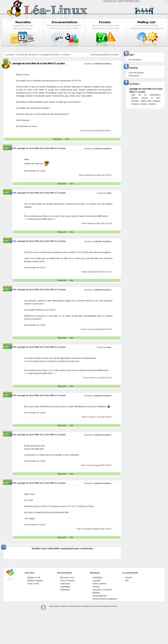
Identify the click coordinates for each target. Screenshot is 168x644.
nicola (109, 193)
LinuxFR (121, 1)
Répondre (58, 139)
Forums (129, 578)
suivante (115, 55)
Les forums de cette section (27, 55)
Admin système (100, 584)
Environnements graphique (105, 599)
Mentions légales (35, 581)
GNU (137, 1)
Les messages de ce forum (49, 55)
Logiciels (97, 581)
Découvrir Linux (67, 578)
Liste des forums (136, 73)
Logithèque (65, 587)
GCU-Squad (129, 1)
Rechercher (134, 76)
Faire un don (33, 584)
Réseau (96, 587)
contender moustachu (102, 64)
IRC (127, 581)
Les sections (10, 55)
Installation (97, 578)
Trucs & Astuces (67, 581)
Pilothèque (65, 590)
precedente (105, 55)
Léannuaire (65, 584)
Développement (100, 596)
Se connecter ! (135, 60)
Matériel (96, 593)
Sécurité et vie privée (102, 590)
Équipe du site (34, 578)
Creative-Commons (110, 606)
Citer (67, 139)
